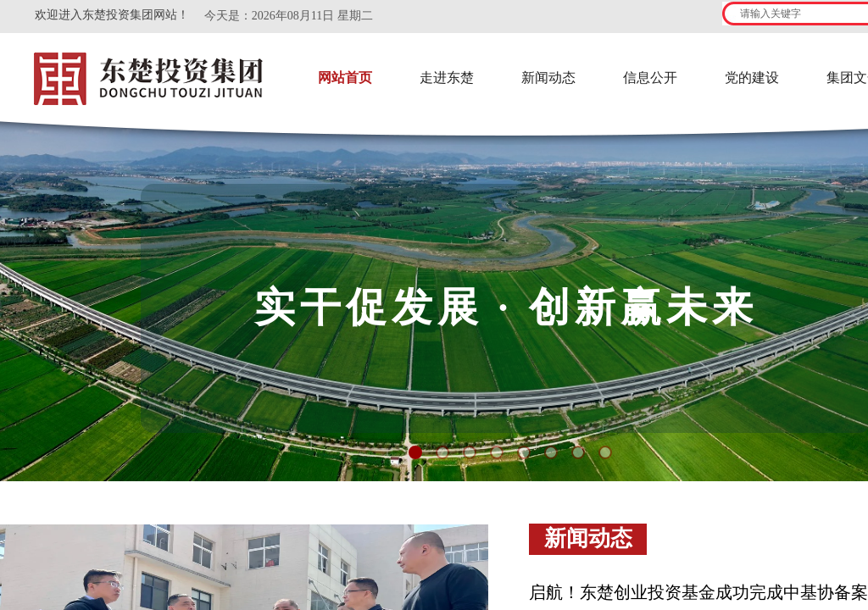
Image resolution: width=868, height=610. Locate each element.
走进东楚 (447, 78)
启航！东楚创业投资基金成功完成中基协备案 (698, 592)
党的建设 (752, 78)
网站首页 (345, 78)
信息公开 (650, 78)
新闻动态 (548, 78)
